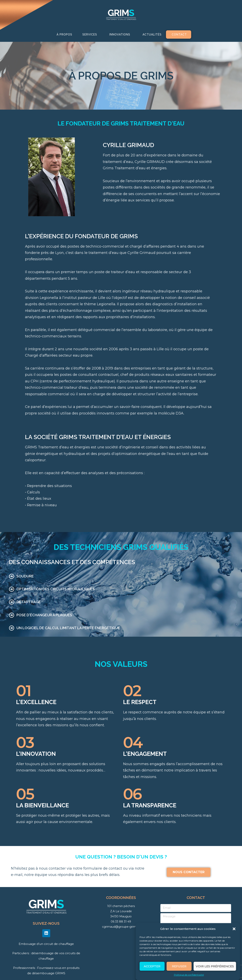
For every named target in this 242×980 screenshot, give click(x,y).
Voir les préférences (215, 966)
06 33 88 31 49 (121, 922)
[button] (234, 929)
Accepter (152, 966)
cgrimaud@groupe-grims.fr (121, 927)
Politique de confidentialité (189, 975)
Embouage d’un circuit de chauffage (46, 944)
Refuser (179, 966)
